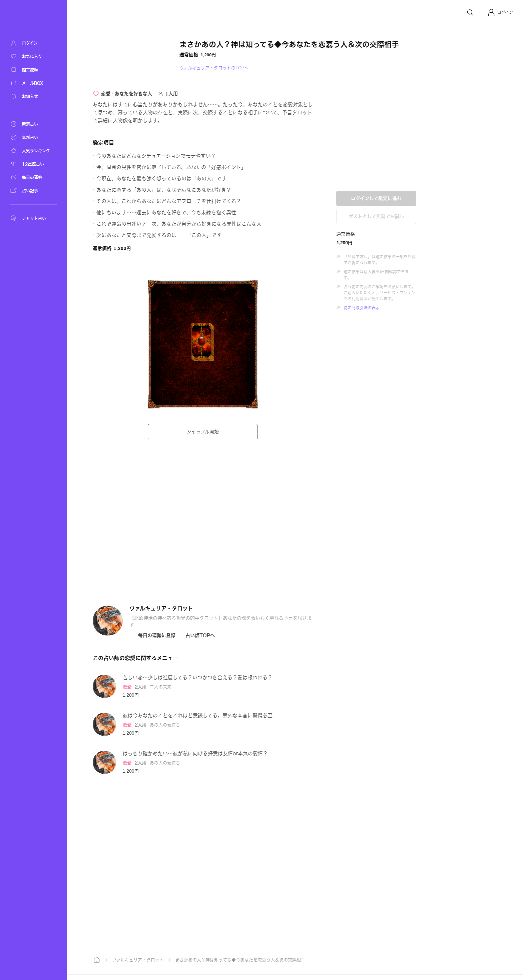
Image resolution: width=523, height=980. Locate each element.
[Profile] (491, 12)
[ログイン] (33, 43)
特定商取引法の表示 (362, 308)
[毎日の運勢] (33, 177)
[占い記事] (33, 191)
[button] (500, 12)
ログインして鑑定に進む (377, 198)
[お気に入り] (33, 56)
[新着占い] (33, 124)
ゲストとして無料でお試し (377, 216)
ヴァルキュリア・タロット (139, 960)
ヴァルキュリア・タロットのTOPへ (215, 68)
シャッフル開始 (203, 432)
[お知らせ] (33, 96)
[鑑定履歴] (33, 70)
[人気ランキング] (33, 151)
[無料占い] (33, 137)
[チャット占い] (33, 218)
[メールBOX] (33, 83)
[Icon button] (153, 635)
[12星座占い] (33, 164)
